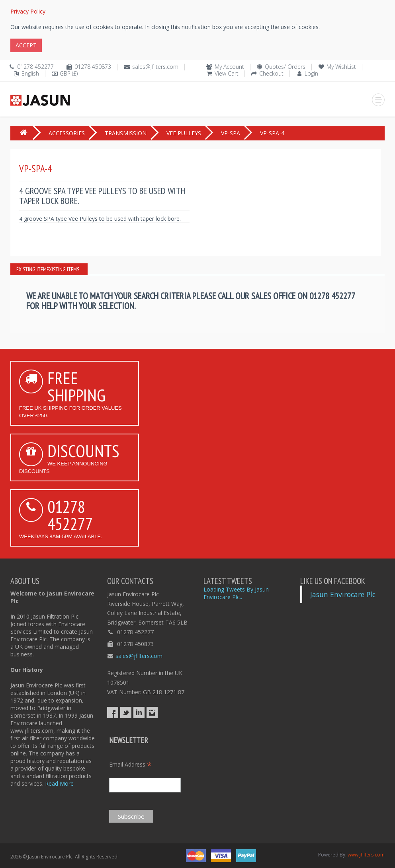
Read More (59, 783)
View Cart (227, 73)
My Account (229, 67)
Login (311, 73)
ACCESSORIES (67, 133)
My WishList (341, 67)
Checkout (271, 73)
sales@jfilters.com (155, 67)
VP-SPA (231, 133)
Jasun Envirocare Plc (343, 594)
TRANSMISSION (126, 133)
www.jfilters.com (366, 855)
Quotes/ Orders (285, 67)
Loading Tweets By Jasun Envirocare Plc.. (236, 593)
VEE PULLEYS (184, 133)
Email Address (130, 764)
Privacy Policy (28, 11)
